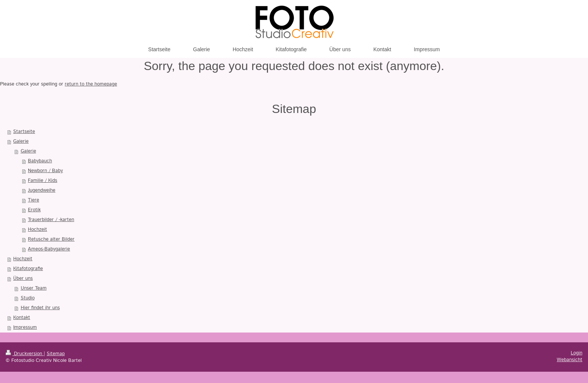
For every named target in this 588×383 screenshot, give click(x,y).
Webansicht (570, 360)
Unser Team (34, 288)
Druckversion (25, 354)
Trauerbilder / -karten (51, 220)
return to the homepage (91, 84)
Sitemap (56, 354)
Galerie (21, 141)
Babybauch (40, 161)
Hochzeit (37, 230)
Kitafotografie (28, 269)
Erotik (34, 210)
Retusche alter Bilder (51, 239)
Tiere (34, 200)
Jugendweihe (42, 190)
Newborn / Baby (45, 171)
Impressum (25, 327)
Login (577, 353)
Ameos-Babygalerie (49, 249)
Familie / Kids (43, 181)
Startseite (24, 132)
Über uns (23, 278)
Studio (28, 298)
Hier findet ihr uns (40, 308)
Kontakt (22, 318)
